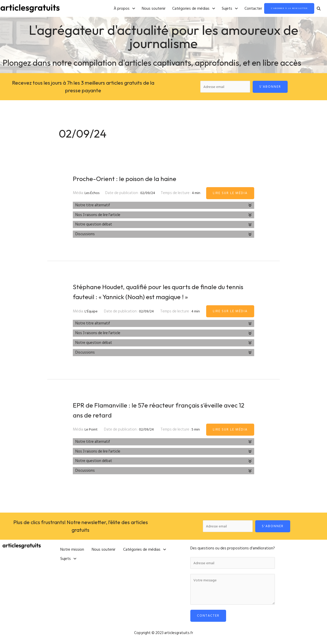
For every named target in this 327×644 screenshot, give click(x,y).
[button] (105, 9)
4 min (197, 194)
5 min (196, 431)
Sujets (210, 9)
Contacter (234, 9)
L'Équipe (91, 312)
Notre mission (72, 549)
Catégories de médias (174, 9)
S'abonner (272, 87)
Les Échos (93, 194)
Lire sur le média (230, 194)
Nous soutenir (134, 9)
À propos (105, 9)
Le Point (91, 431)
